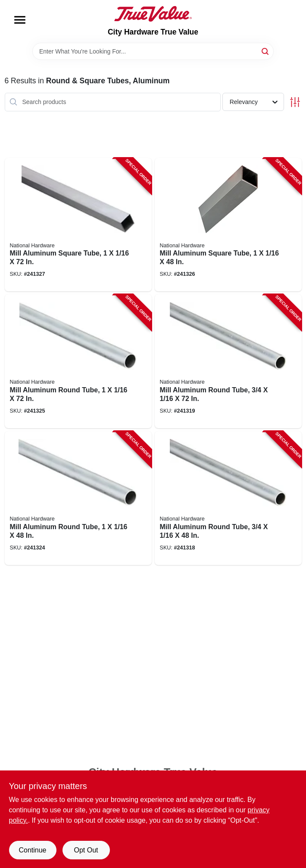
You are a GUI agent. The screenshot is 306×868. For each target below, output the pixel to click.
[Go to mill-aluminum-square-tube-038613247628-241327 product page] (78, 225)
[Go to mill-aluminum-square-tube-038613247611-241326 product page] (228, 225)
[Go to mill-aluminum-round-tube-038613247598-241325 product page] (78, 361)
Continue (32, 850)
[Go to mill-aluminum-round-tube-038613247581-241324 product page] (78, 498)
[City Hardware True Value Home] (153, 14)
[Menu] (20, 20)
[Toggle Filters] (295, 102)
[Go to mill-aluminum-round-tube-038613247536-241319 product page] (228, 361)
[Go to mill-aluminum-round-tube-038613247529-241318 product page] (228, 498)
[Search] (266, 51)
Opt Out (86, 850)
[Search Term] (153, 51)
